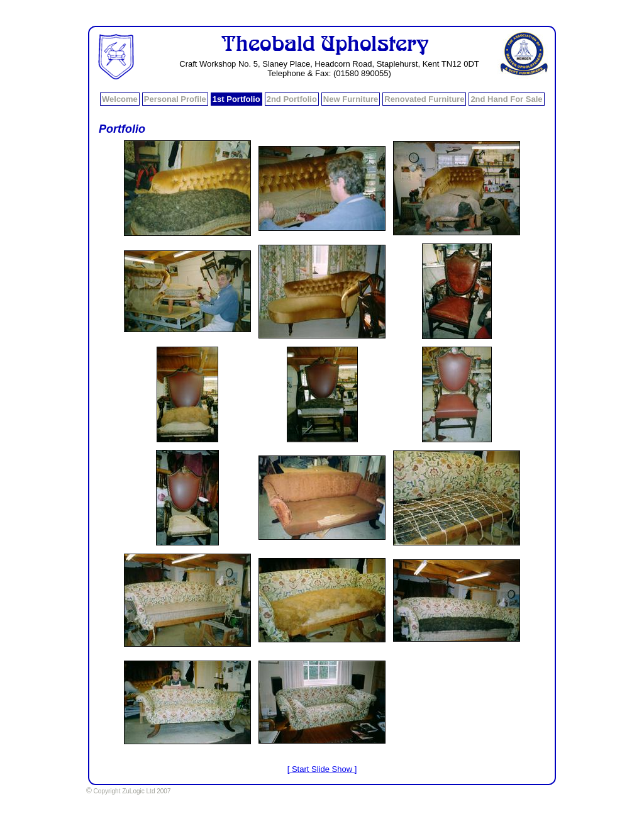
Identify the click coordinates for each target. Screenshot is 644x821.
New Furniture (351, 99)
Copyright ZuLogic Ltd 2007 (128, 791)
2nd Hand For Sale (506, 99)
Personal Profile (175, 99)
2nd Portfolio (292, 99)
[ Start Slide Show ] (322, 769)
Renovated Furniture (424, 99)
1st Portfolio (236, 99)
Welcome (120, 99)
